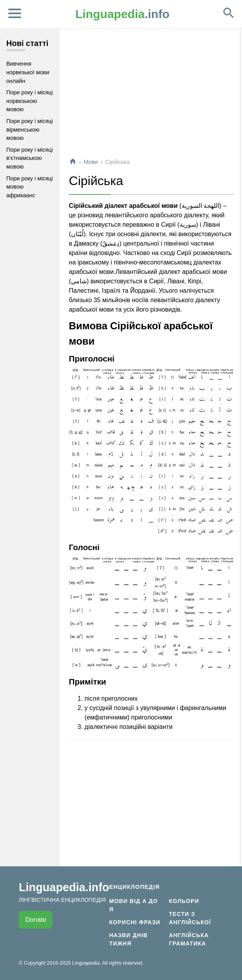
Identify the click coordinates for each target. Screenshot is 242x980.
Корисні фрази (135, 922)
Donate (36, 920)
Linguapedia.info (64, 887)
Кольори (184, 901)
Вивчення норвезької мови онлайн (28, 72)
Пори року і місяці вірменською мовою (30, 129)
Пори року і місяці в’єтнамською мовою (30, 158)
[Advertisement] (151, 96)
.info (122, 14)
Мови (91, 162)
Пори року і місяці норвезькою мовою (30, 101)
